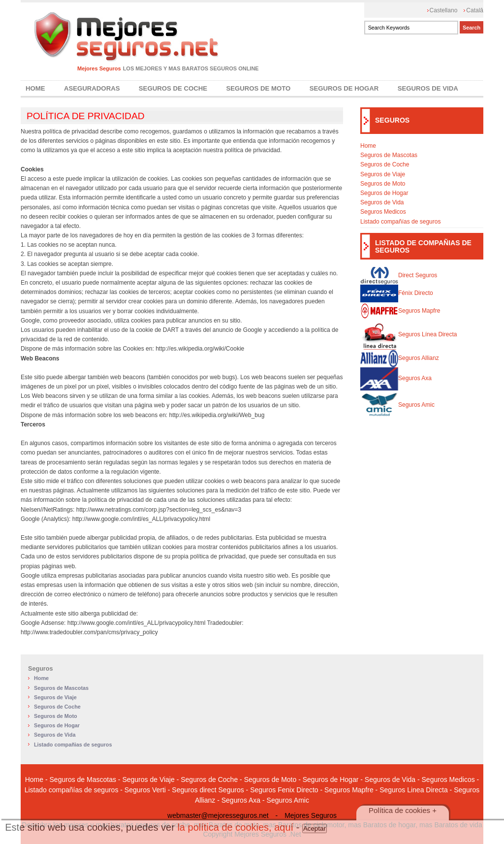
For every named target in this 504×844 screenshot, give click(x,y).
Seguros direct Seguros (208, 790)
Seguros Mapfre (400, 311)
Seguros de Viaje (383, 174)
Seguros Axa (396, 378)
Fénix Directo (397, 293)
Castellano (444, 10)
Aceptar (315, 828)
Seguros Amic (397, 405)
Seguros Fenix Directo (284, 790)
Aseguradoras (92, 88)
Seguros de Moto (258, 88)
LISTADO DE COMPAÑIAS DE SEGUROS (423, 246)
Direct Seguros (399, 275)
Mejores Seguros (99, 68)
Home (35, 88)
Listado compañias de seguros (73, 745)
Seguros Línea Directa (409, 334)
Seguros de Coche (173, 88)
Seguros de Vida (428, 88)
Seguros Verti (145, 790)
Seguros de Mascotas (389, 155)
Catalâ (475, 10)
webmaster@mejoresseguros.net (218, 815)
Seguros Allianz (400, 358)
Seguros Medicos (383, 212)
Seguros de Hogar (344, 88)
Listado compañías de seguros (400, 222)
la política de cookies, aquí (235, 827)
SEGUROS (392, 120)
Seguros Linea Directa (414, 790)
